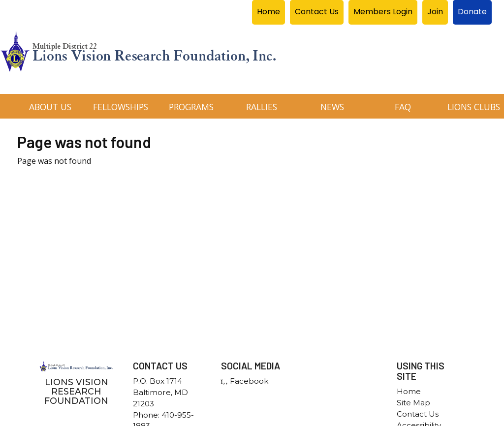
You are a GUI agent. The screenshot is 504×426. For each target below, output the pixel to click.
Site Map (413, 403)
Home (409, 391)
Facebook (245, 381)
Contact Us (418, 414)
